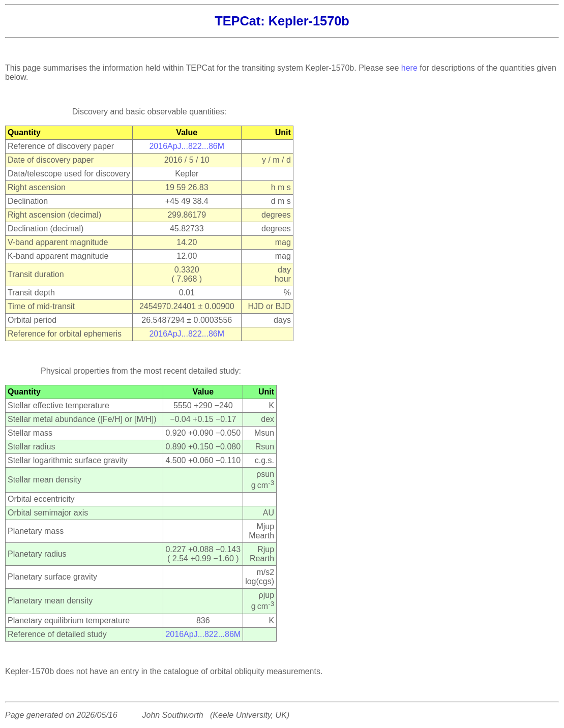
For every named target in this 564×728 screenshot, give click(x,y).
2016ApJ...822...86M (187, 146)
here (409, 68)
